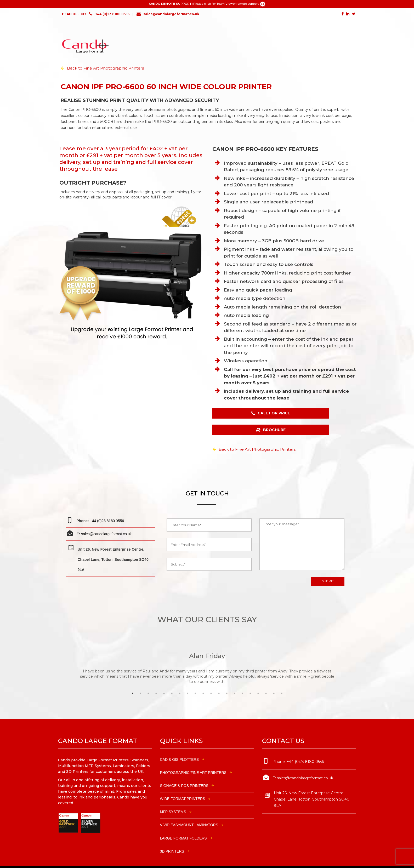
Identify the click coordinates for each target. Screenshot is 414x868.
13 (228, 682)
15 (244, 682)
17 (259, 682)
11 (212, 682)
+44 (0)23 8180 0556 (112, 14)
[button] (12, 30)
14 (236, 682)
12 (220, 682)
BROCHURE (318, 419)
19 (275, 682)
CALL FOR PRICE (247, 419)
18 (267, 682)
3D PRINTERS (172, 840)
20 (283, 682)
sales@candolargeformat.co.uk (168, 14)
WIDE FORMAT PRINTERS (183, 787)
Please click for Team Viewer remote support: (229, 4)
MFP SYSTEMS (173, 800)
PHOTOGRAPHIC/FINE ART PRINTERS (193, 761)
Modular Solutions (268, 860)
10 (205, 682)
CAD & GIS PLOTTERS (180, 748)
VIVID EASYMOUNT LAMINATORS (189, 813)
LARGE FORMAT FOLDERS (183, 826)
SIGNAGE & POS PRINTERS (184, 774)
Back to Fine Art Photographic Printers (105, 68)
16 (252, 682)
